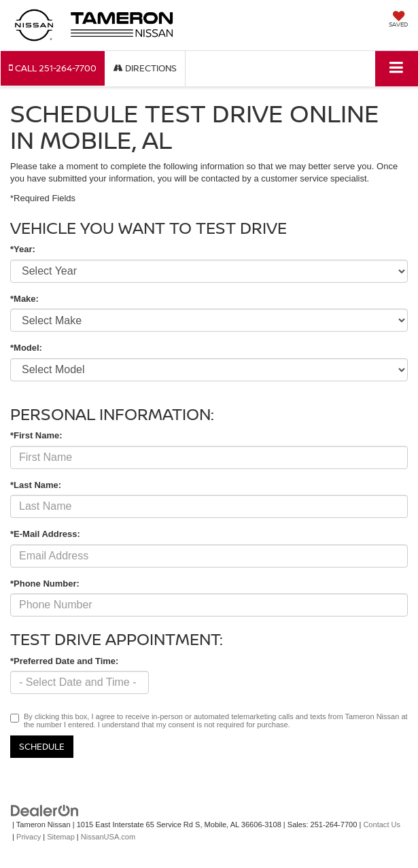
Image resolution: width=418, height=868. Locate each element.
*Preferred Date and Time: (64, 661)
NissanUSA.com (108, 837)
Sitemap (61, 837)
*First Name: (36, 435)
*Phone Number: (45, 584)
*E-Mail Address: (45, 534)
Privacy (29, 837)
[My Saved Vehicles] (398, 20)
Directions (145, 68)
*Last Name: (36, 485)
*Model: (26, 348)
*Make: (24, 299)
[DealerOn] (45, 810)
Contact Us (382, 824)
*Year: (23, 249)
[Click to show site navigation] (397, 68)
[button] (53, 68)
